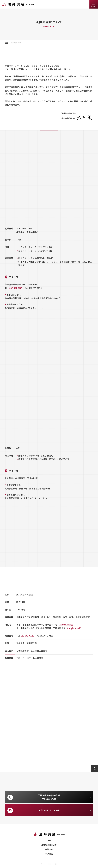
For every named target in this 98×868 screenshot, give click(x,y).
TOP (49, 840)
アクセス (49, 854)
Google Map (65, 625)
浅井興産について (49, 845)
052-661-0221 (16, 288)
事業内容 (49, 849)
